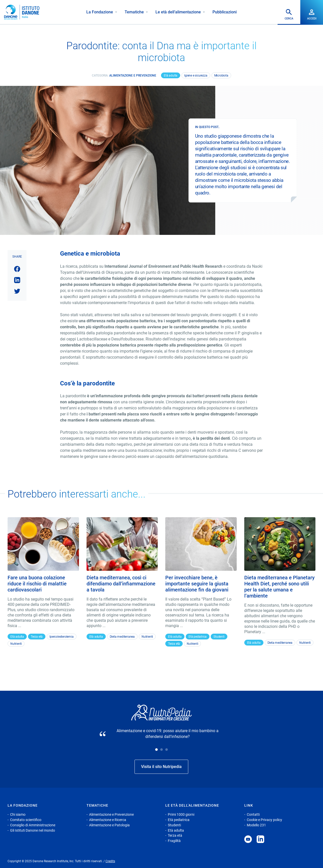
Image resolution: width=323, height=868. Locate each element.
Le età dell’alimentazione (178, 12)
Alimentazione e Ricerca (108, 820)
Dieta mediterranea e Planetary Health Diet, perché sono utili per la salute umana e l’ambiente (279, 587)
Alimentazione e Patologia (109, 825)
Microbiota (221, 76)
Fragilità (174, 841)
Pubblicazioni (225, 12)
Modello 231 (256, 825)
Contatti (253, 814)
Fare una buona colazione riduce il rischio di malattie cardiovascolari (37, 584)
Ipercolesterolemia (61, 637)
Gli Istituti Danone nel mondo (33, 830)
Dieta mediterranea (122, 637)
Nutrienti (16, 644)
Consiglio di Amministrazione (33, 825)
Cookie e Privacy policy (264, 820)
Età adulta (171, 76)
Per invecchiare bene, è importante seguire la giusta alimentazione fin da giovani (197, 584)
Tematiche (134, 12)
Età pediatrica (198, 637)
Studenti (219, 637)
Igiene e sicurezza (196, 76)
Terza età (37, 637)
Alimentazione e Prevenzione (133, 76)
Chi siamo (18, 814)
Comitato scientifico (26, 820)
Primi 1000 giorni (181, 814)
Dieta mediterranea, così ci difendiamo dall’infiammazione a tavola (121, 584)
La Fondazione (100, 12)
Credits (110, 861)
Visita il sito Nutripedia (161, 767)
